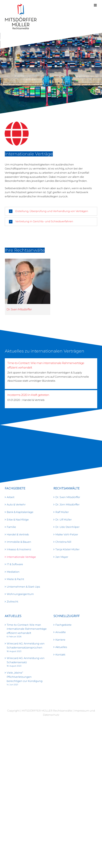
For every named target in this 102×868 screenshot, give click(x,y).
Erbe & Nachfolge (18, 520)
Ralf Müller (62, 512)
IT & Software (15, 564)
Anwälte (61, 632)
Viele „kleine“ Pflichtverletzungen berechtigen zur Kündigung (25, 677)
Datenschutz (51, 715)
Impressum (82, 711)
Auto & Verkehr (16, 505)
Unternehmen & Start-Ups (23, 587)
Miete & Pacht (15, 579)
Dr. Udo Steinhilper (67, 527)
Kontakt (60, 655)
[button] (51, 211)
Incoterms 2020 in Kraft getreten (28, 395)
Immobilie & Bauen (19, 542)
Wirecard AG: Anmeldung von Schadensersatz (26, 660)
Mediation (13, 572)
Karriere (60, 640)
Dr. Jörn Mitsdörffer (67, 505)
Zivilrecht (12, 602)
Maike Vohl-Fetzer (67, 534)
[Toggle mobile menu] (96, 5)
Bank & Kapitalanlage (20, 512)
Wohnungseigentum (20, 594)
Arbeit (11, 497)
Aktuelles (61, 647)
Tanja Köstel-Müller (67, 549)
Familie (11, 527)
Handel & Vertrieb (18, 534)
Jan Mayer (62, 557)
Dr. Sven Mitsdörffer (19, 309)
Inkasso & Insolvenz (19, 549)
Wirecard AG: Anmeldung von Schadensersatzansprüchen (26, 646)
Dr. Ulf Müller (64, 520)
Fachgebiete (63, 625)
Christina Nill (63, 542)
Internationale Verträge (21, 557)
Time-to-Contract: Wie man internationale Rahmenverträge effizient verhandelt (27, 629)
